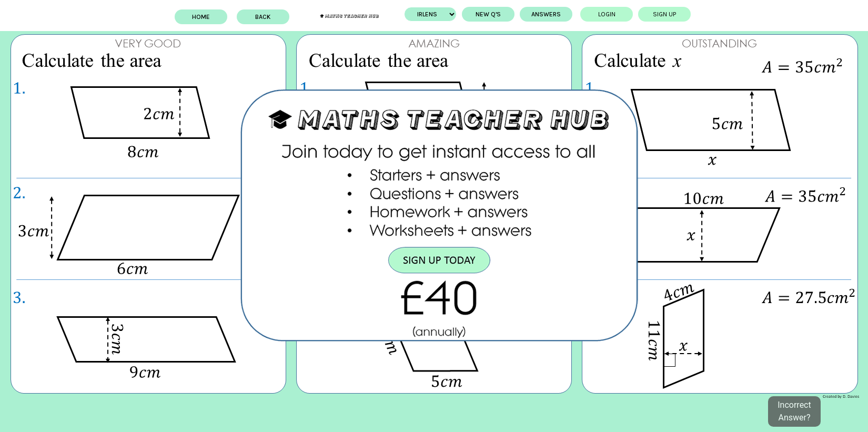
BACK (269, 17)
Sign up (659, 14)
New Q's (483, 14)
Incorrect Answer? (794, 411)
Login (601, 14)
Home (206, 17)
